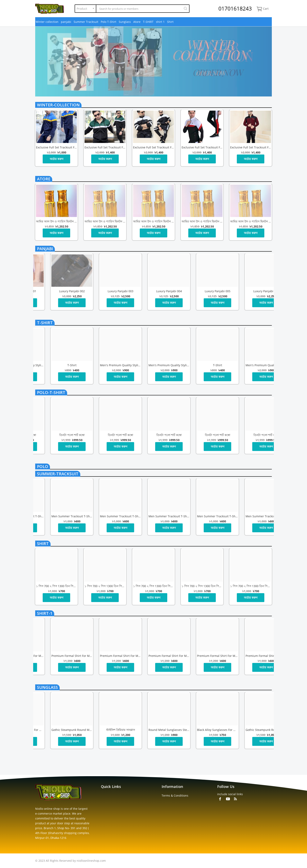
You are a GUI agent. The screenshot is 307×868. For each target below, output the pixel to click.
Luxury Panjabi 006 (57, 291)
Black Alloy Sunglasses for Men (105, 730)
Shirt (170, 22)
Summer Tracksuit (86, 22)
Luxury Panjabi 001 (105, 291)
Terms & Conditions (175, 795)
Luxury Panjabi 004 (251, 291)
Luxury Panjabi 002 (154, 291)
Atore (137, 22)
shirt (43, 544)
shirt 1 (160, 22)
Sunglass (125, 22)
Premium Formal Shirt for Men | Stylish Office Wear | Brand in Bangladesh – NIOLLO (105, 656)
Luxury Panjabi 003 (202, 291)
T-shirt (154, 365)
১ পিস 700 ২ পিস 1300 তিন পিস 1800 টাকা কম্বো (56, 586)
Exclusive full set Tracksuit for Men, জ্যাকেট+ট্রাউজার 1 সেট (56, 147)
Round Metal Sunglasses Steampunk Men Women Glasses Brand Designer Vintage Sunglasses (56, 730)
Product (82, 9)
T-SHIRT (148, 22)
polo (43, 466)
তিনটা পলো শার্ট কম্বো (57, 435)
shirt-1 (45, 613)
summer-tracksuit (58, 474)
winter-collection (58, 105)
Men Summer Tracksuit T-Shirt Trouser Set (56, 516)
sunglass (47, 687)
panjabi (66, 22)
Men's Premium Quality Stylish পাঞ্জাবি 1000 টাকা (56, 365)
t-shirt (45, 323)
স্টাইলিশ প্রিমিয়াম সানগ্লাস (202, 730)
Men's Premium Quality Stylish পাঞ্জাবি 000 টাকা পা (105, 365)
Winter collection (47, 22)
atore (44, 179)
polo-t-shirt (51, 392)
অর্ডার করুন (57, 159)
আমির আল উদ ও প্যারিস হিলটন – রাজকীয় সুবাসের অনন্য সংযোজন (56, 221)
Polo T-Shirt (109, 22)
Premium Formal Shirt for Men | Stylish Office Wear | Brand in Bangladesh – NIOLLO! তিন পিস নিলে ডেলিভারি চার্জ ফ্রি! (56, 656)
